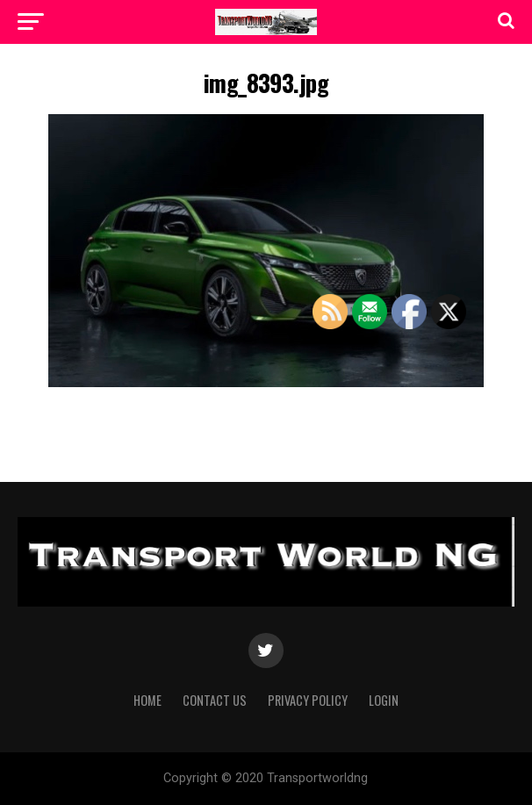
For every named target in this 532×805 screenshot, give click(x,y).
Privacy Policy (308, 700)
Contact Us (215, 700)
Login (384, 700)
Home (147, 700)
